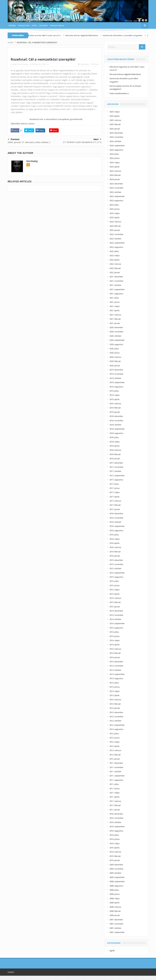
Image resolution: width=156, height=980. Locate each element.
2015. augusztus (116, 577)
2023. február (115, 226)
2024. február (115, 175)
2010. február (115, 856)
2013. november (116, 666)
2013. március (115, 700)
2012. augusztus (116, 729)
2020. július (114, 349)
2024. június (115, 158)
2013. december (116, 662)
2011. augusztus (116, 780)
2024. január (115, 179)
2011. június (115, 788)
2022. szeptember (117, 243)
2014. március (115, 649)
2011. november (116, 767)
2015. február (115, 602)
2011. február (115, 805)
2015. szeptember (117, 573)
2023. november (116, 188)
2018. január (115, 458)
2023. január (115, 230)
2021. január (115, 323)
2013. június (115, 687)
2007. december (116, 920)
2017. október (115, 471)
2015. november (116, 564)
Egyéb (112, 950)
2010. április (114, 848)
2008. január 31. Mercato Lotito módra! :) (29, 142)
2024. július (114, 154)
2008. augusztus (116, 886)
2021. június (115, 302)
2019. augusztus (116, 387)
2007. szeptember (117, 932)
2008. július (114, 890)
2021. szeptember (117, 289)
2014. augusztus (116, 628)
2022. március (115, 264)
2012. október (115, 721)
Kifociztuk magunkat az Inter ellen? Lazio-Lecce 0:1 (46, 35)
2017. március (115, 501)
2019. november (116, 374)
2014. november (116, 615)
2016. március (115, 547)
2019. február (115, 408)
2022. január (115, 272)
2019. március (115, 404)
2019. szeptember (117, 382)
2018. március (115, 450)
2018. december (116, 416)
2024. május (115, 162)
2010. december (116, 814)
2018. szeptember (117, 429)
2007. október (115, 928)
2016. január (115, 556)
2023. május (115, 213)
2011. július (114, 784)
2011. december (116, 763)
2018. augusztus (116, 433)
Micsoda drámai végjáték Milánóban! (90, 35)
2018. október (115, 425)
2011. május (115, 793)
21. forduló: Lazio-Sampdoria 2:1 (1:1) (82, 142)
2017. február (115, 505)
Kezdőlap (12, 25)
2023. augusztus (116, 200)
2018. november (116, 420)
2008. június (115, 894)
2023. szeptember (117, 196)
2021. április (114, 310)
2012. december (116, 712)
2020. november (116, 332)
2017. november (116, 467)
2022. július (114, 251)
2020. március (115, 357)
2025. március (115, 120)
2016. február (115, 552)
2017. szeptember (117, 475)
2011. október (115, 771)
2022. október (115, 239)
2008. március (115, 907)
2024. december (116, 133)
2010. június (115, 839)
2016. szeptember (117, 526)
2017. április (114, 497)
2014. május (115, 640)
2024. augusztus (116, 150)
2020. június (115, 353)
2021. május (115, 306)
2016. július (114, 535)
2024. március (115, 171)
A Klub (34, 25)
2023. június (115, 209)
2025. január (115, 129)
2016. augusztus (116, 530)
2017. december (116, 463)
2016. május (115, 539)
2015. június (115, 585)
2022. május (115, 255)
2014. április (114, 645)
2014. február (115, 653)
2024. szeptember (117, 145)
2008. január (115, 915)
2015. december (116, 560)
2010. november (116, 818)
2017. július (114, 484)
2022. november (116, 234)
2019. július (114, 391)
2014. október (115, 619)
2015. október (115, 568)
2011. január (115, 810)
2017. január (115, 509)
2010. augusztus (116, 831)
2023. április (114, 217)
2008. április (114, 903)
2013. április (114, 695)
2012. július (114, 733)
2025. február (115, 124)
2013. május (115, 691)
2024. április (114, 167)
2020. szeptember (117, 340)
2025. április (114, 116)
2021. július (114, 298)
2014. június (115, 636)
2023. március (115, 222)
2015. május (115, 590)
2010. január (115, 860)
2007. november (116, 924)
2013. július (114, 683)
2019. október (115, 378)
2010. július (114, 835)
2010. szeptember (117, 826)
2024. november (116, 137)
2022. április (114, 260)
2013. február (115, 704)
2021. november (116, 281)
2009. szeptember (117, 877)
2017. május (115, 492)
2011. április (114, 797)
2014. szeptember (117, 623)
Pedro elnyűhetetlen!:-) (119, 93)
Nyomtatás (84, 64)
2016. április (114, 543)
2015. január (115, 607)
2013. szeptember (117, 674)
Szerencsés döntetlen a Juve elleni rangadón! (131, 35)
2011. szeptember (117, 776)
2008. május (115, 898)
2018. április (114, 446)
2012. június (115, 738)
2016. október (115, 522)
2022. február (115, 268)
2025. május (115, 112)
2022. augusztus (116, 247)
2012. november (116, 717)
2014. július (114, 632)
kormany (24, 64)
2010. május (115, 843)
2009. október (115, 873)
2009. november (116, 869)
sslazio (11, 972)
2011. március (115, 801)
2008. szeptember (117, 881)
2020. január (115, 366)
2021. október (115, 285)
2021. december (116, 277)
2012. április (114, 746)
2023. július (114, 205)
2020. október (115, 336)
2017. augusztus (116, 480)
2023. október (115, 192)
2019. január (115, 412)
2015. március (115, 598)
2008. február (115, 911)
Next (97, 139)
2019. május (115, 395)
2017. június (115, 488)
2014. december (116, 611)
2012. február (115, 755)
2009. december (116, 865)
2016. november (116, 518)
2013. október (115, 670)
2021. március (115, 315)
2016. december (116, 513)
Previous (14, 139)
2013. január (115, 708)
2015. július (114, 581)
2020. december (116, 327)
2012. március (115, 750)
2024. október (115, 141)
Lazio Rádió (43, 25)
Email (95, 64)
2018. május (115, 442)
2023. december (116, 184)
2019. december (116, 370)
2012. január (115, 759)
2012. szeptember (117, 725)
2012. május (115, 742)
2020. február (115, 361)
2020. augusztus (116, 344)
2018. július (114, 437)
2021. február (115, 319)
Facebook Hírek (24, 25)
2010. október (115, 822)
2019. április (114, 399)
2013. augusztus (116, 678)
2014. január (115, 657)
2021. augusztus (116, 294)
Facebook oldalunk (57, 25)
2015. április (114, 594)
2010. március (115, 852)
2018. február (115, 454)
